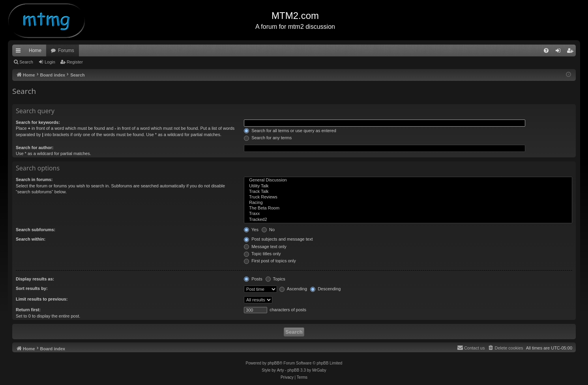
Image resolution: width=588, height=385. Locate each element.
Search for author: (35, 148)
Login (50, 62)
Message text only (265, 247)
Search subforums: (36, 230)
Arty (281, 370)
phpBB (273, 363)
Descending (325, 289)
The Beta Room (408, 208)
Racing (408, 203)
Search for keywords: (38, 122)
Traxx (408, 214)
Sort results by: (32, 288)
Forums (66, 50)
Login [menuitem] (560, 52)
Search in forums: (34, 179)
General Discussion (408, 180)
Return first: (28, 310)
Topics (275, 279)
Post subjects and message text (278, 239)
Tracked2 (408, 220)
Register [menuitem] (572, 52)
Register (75, 62)
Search (26, 62)
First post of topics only (270, 261)
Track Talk (408, 192)
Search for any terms (268, 138)
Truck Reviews (408, 197)
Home (35, 50)
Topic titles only (262, 254)
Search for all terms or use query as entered (290, 131)
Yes (251, 230)
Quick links (20, 52)
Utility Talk (408, 186)
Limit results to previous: (42, 299)
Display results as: (35, 279)
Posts (253, 279)
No (268, 230)
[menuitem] (546, 50)
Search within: (31, 239)
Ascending (293, 289)
